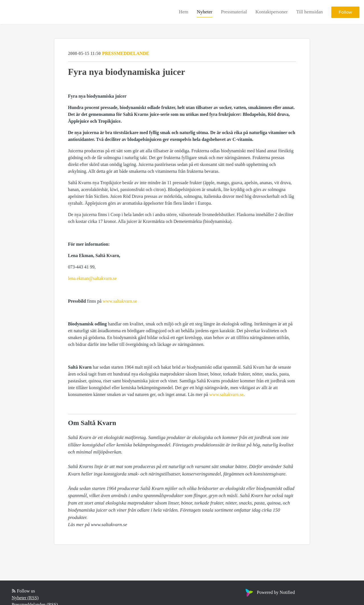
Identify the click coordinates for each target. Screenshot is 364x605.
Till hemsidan (310, 12)
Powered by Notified (269, 592)
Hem (184, 12)
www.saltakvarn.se (120, 301)
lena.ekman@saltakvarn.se (92, 278)
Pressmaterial (234, 12)
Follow (345, 12)
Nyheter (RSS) (25, 598)
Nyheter (205, 12)
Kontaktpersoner (271, 12)
